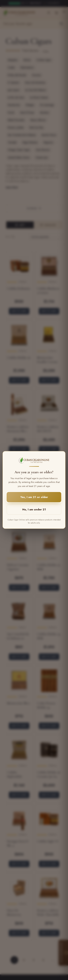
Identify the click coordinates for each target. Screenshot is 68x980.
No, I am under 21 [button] (34, 510)
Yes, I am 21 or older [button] (34, 497)
